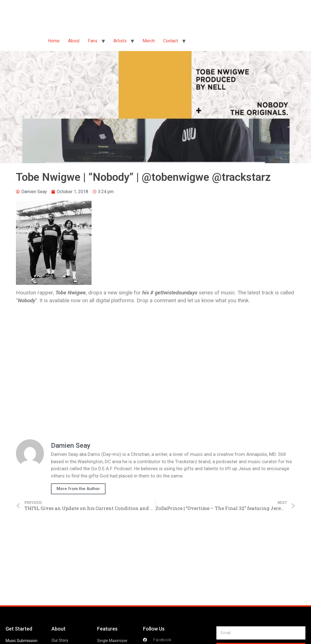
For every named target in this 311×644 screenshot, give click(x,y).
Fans (93, 41)
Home (54, 41)
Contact (171, 41)
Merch (149, 41)
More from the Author (78, 489)
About (74, 41)
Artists (120, 41)
